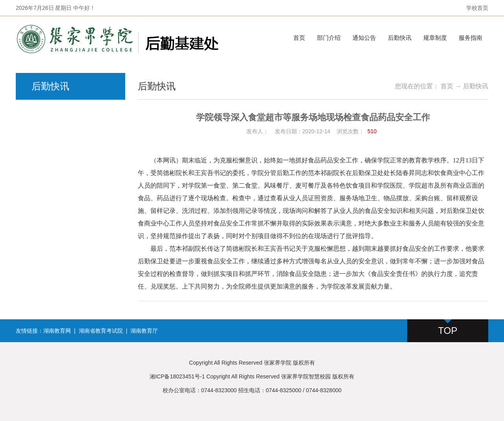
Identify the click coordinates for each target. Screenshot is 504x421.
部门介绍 (329, 38)
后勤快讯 (400, 38)
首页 (299, 38)
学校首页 (477, 8)
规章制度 (435, 38)
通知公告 (364, 38)
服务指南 (471, 38)
